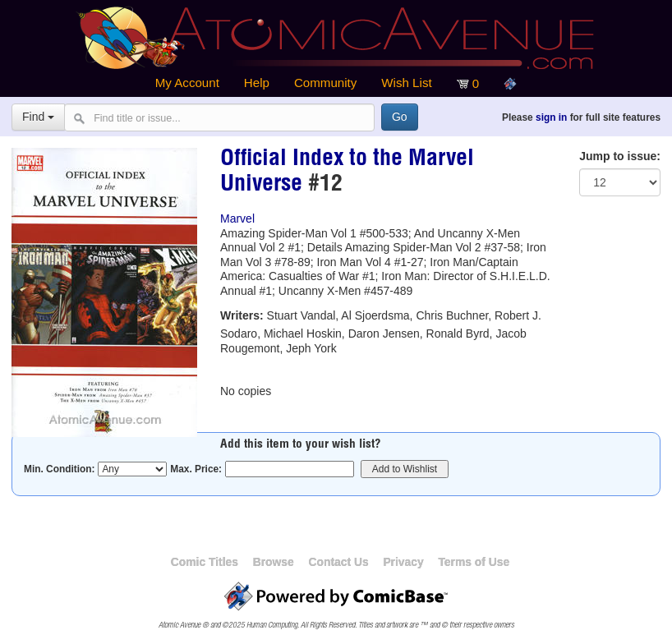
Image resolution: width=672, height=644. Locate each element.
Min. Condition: (60, 469)
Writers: (242, 315)
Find (38, 117)
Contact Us (338, 562)
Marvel (237, 218)
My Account (187, 83)
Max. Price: (196, 469)
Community (325, 83)
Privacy (403, 562)
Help (257, 83)
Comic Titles (205, 562)
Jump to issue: (620, 156)
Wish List (406, 83)
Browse (274, 562)
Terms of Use (474, 562)
